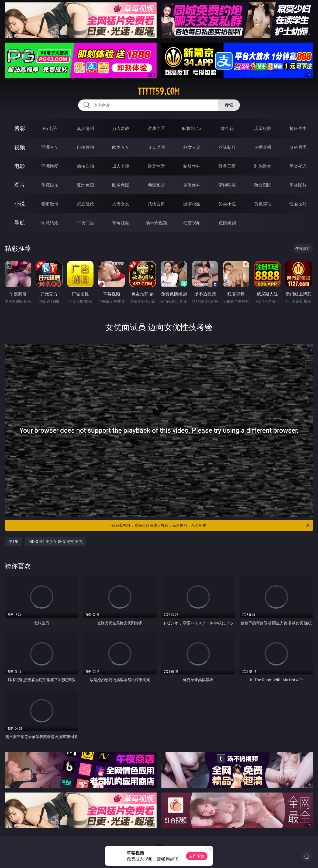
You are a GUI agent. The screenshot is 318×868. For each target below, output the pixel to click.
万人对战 (121, 128)
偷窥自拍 (50, 185)
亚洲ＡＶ (50, 147)
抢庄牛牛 (298, 128)
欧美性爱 (156, 166)
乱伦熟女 (263, 166)
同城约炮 (50, 223)
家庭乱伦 (85, 204)
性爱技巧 (298, 204)
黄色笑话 (263, 204)
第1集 (13, 541)
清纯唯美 (227, 185)
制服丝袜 (192, 166)
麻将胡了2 (192, 128)
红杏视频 (192, 223)
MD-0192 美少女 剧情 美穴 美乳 (56, 541)
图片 (20, 185)
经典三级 (227, 166)
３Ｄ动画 (156, 147)
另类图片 (298, 185)
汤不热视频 (156, 223)
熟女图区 (263, 185)
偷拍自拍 (85, 166)
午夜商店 (85, 223)
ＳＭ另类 (298, 147)
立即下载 (197, 856)
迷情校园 (192, 204)
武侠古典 (156, 204)
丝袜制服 (227, 147)
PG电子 (50, 128)
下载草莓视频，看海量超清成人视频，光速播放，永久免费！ (209, 525)
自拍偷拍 (85, 147)
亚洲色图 (85, 185)
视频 (20, 147)
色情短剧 (227, 223)
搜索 (229, 105)
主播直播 (263, 147)
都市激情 (50, 204)
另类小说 (227, 204)
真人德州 (85, 128)
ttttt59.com (159, 91)
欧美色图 (121, 185)
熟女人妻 (192, 147)
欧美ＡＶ (121, 147)
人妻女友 (121, 204)
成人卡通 (121, 166)
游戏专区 (156, 128)
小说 (20, 204)
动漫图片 (156, 185)
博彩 (20, 128)
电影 (20, 166)
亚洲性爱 (50, 166)
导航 (20, 223)
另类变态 (298, 166)
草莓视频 (121, 223)
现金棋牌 (263, 128)
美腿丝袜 (192, 185)
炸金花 (227, 128)
